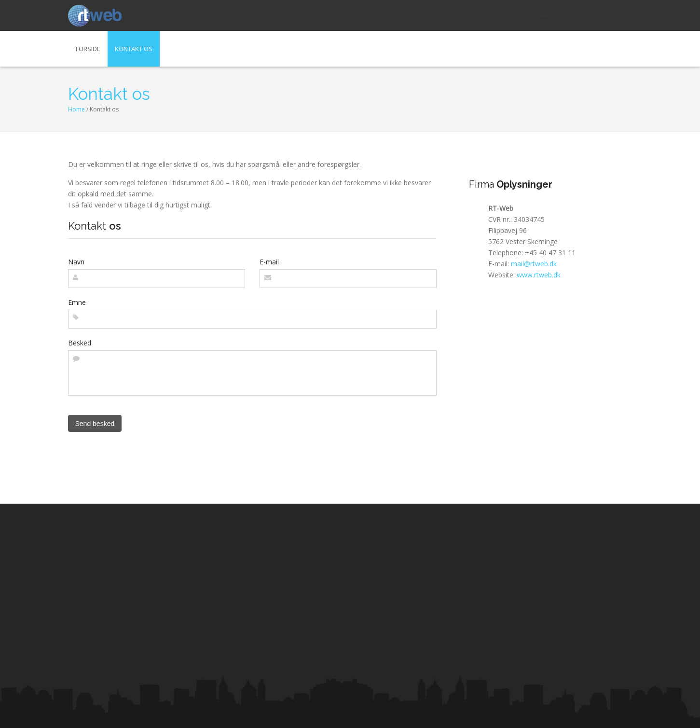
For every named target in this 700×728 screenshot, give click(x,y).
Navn (76, 262)
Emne (77, 302)
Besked (80, 343)
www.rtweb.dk (539, 275)
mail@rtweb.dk (566, 15)
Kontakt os (134, 49)
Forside (88, 49)
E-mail (269, 262)
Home (76, 109)
